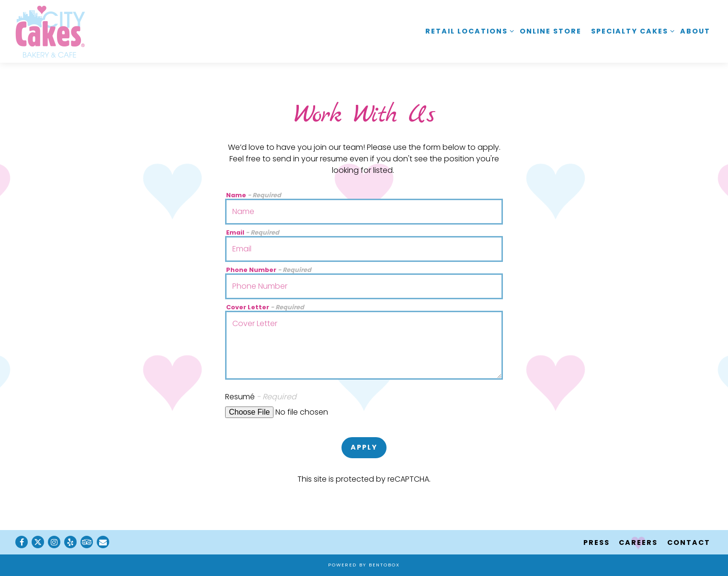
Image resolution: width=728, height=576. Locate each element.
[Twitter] (38, 542)
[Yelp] (70, 542)
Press (597, 542)
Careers (638, 542)
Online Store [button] (551, 31)
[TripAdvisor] (87, 542)
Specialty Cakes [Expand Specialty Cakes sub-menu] (631, 31)
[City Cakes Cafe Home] (50, 31)
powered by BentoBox (364, 565)
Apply (364, 447)
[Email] (103, 542)
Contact (689, 542)
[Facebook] (22, 542)
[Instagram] (54, 542)
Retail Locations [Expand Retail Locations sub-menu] (468, 31)
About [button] (695, 31)
